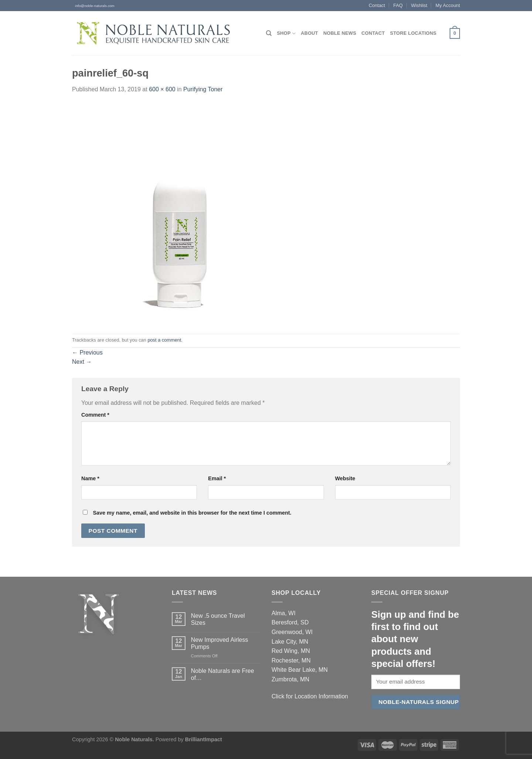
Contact (377, 5)
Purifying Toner (203, 89)
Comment (95, 415)
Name (90, 478)
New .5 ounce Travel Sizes (218, 619)
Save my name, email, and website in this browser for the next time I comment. (192, 513)
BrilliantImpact (204, 739)
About (309, 33)
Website (345, 478)
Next (82, 362)
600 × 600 (162, 89)
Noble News (340, 33)
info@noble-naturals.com (93, 6)
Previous (87, 353)
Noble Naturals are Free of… (223, 674)
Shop (286, 33)
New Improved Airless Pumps (220, 643)
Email (217, 478)
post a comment (164, 340)
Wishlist (419, 5)
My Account (448, 5)
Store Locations (413, 33)
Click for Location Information (310, 696)
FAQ (398, 5)
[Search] (269, 33)
